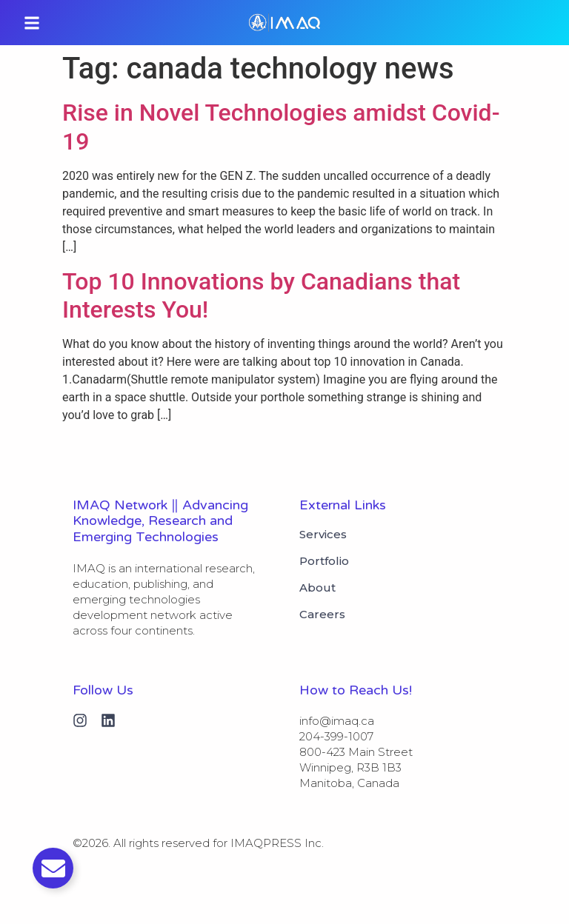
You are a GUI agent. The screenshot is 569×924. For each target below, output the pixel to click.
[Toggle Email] (53, 868)
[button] (32, 23)
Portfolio (324, 561)
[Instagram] (80, 720)
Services (323, 535)
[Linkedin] (108, 720)
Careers (322, 615)
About (317, 588)
